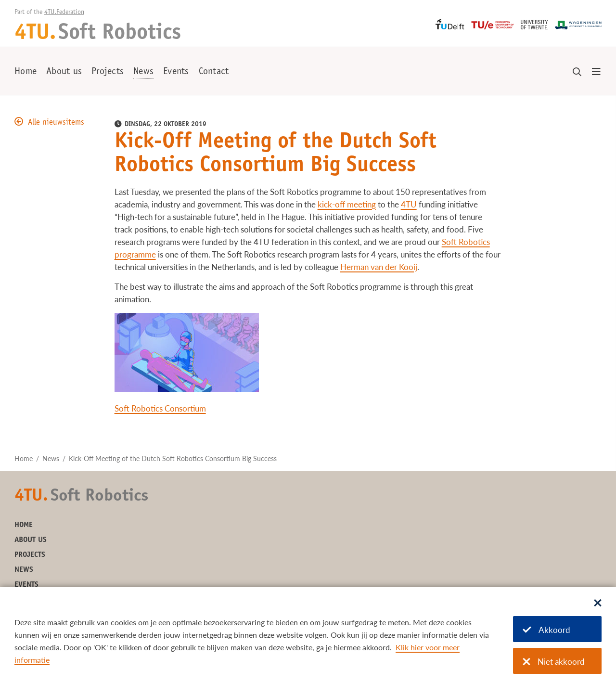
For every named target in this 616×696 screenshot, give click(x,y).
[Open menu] (596, 72)
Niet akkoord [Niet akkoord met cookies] (554, 662)
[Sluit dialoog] (598, 604)
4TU (409, 204)
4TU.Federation (64, 13)
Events (176, 72)
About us (64, 72)
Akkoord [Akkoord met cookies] (546, 630)
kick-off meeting (347, 204)
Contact (214, 72)
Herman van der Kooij (379, 267)
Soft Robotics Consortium (160, 408)
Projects (108, 72)
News (143, 72)
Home (26, 72)
